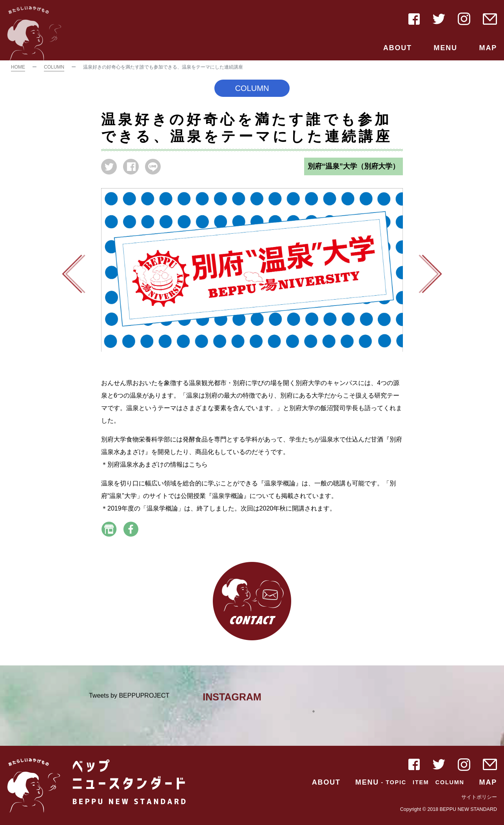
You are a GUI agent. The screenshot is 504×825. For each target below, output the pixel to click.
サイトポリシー (479, 797)
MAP (488, 48)
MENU (446, 48)
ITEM (421, 782)
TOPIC (396, 782)
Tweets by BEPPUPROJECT (129, 699)
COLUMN (54, 67)
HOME (18, 67)
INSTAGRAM (232, 700)
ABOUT (398, 48)
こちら (198, 464)
